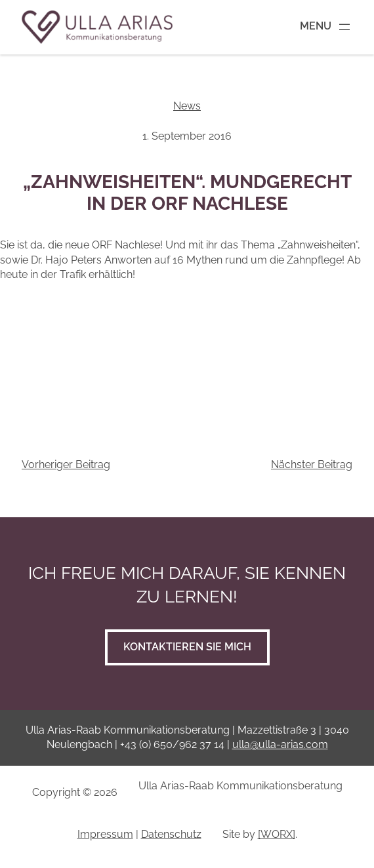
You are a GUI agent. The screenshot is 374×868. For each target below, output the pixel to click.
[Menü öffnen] (326, 27)
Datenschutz (171, 834)
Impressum (105, 834)
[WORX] (277, 834)
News (187, 106)
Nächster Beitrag (312, 464)
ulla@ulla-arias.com (280, 744)
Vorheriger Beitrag (66, 464)
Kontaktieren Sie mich (187, 647)
